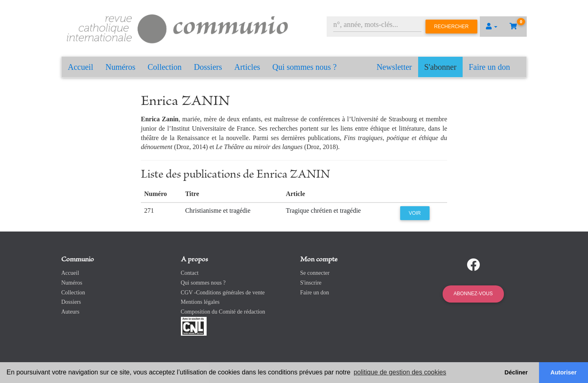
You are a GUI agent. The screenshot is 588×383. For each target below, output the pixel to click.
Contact (190, 273)
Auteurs (70, 312)
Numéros (120, 67)
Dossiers (208, 67)
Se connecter (315, 273)
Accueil (80, 67)
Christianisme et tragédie (218, 210)
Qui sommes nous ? (304, 67)
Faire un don (489, 67)
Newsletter (394, 67)
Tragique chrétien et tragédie (323, 210)
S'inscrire (311, 283)
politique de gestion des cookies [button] (400, 372)
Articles (247, 67)
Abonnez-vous (473, 294)
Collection (165, 67)
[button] (492, 27)
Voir (415, 213)
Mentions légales (200, 302)
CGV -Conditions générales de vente (223, 293)
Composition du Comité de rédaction (223, 312)
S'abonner (440, 67)
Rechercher (451, 27)
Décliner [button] (516, 372)
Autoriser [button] (563, 372)
